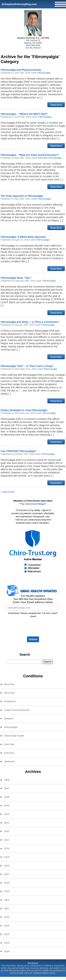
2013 (7, 840)
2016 (7, 866)
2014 (7, 848)
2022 (7, 917)
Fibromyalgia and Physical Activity (21, 70)
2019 (7, 891)
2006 (7, 780)
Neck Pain (9, 693)
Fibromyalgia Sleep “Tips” (16, 278)
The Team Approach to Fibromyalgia (22, 196)
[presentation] (33, 628)
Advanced (9, 761)
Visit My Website (33, 48)
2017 (7, 874)
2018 (7, 883)
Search (25, 655)
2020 (7, 900)
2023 (7, 926)
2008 (7, 797)
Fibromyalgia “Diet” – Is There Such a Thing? (27, 366)
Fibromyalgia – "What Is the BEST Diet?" (24, 114)
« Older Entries (8, 492)
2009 (7, 806)
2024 (7, 934)
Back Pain (9, 684)
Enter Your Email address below (33, 602)
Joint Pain (9, 744)
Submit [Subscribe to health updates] (33, 639)
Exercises (43, 158)
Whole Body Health (14, 736)
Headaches (10, 701)
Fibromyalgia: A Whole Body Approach (23, 237)
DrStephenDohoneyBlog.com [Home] (19, 4)
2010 (7, 814)
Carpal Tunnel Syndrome (17, 710)
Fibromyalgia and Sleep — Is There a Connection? (30, 322)
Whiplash (9, 719)
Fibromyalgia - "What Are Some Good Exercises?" (30, 155)
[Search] (24, 662)
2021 (7, 908)
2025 (7, 943)
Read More (56, 105)
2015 (7, 857)
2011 (7, 823)
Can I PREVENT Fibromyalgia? (19, 451)
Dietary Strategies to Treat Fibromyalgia (24, 410)
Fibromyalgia (44, 73)
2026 (7, 951)
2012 (7, 831)
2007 (7, 788)
